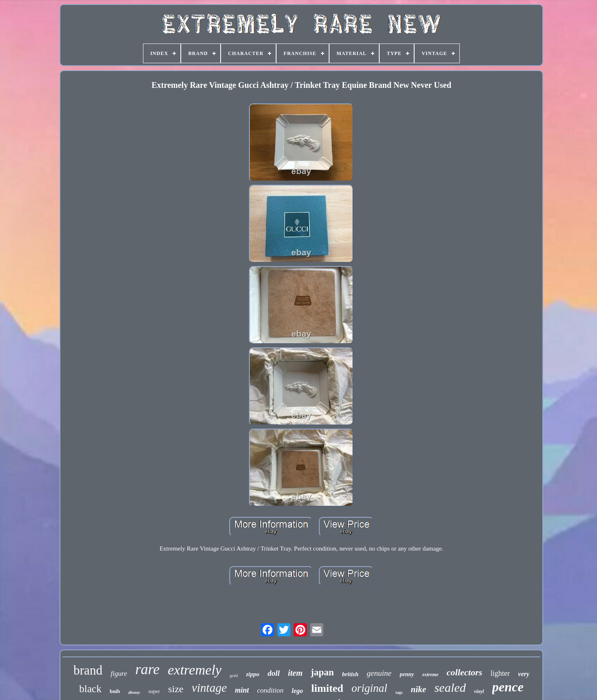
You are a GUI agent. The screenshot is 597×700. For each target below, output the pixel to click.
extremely (195, 670)
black (90, 689)
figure (119, 674)
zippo (253, 674)
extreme (430, 675)
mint (242, 690)
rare (147, 669)
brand (88, 670)
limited (327, 688)
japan (322, 672)
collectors (464, 672)
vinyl (479, 691)
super (154, 691)
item (295, 673)
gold (234, 675)
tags (399, 692)
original (370, 688)
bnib (115, 691)
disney (134, 692)
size (176, 689)
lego (297, 691)
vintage (209, 688)
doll (274, 673)
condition (270, 690)
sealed (450, 687)
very (524, 674)
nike (418, 689)
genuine (379, 673)
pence (508, 687)
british (350, 674)
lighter (500, 673)
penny (407, 674)
